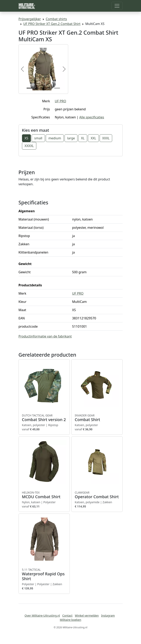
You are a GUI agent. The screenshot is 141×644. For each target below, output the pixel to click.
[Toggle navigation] (117, 6)
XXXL (106, 138)
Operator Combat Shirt (97, 495)
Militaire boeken (70, 620)
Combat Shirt (97, 418)
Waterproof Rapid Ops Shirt (44, 575)
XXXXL (29, 146)
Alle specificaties (92, 117)
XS (26, 138)
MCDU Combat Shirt (44, 495)
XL (83, 138)
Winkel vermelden (87, 616)
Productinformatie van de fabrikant (45, 336)
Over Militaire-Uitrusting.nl (42, 616)
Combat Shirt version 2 (44, 418)
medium (55, 138)
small (38, 138)
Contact (67, 616)
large (71, 138)
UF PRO (61, 101)
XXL (93, 138)
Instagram (108, 616)
